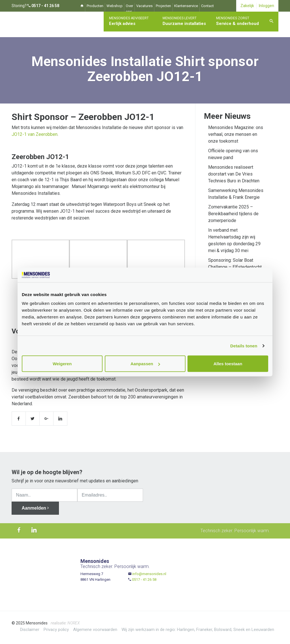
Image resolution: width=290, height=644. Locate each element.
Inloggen (266, 6)
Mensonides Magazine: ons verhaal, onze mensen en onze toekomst (236, 134)
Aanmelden (35, 508)
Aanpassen (145, 364)
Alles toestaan (228, 364)
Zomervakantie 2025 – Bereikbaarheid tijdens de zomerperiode (233, 214)
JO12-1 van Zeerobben (35, 134)
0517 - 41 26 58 (144, 579)
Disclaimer (30, 630)
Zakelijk (247, 6)
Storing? (35, 6)
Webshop (115, 6)
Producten (95, 6)
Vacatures (144, 6)
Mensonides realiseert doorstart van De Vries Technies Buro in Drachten (234, 174)
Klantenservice (186, 6)
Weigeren (62, 364)
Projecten (163, 6)
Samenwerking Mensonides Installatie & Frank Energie (236, 194)
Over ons (129, 9)
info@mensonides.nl (149, 574)
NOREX (74, 623)
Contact (207, 6)
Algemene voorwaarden (95, 630)
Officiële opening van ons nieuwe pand (233, 154)
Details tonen (244, 346)
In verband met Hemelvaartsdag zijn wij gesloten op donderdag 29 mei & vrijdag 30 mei (234, 240)
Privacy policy (56, 630)
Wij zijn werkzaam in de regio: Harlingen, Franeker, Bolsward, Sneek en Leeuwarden (198, 630)
